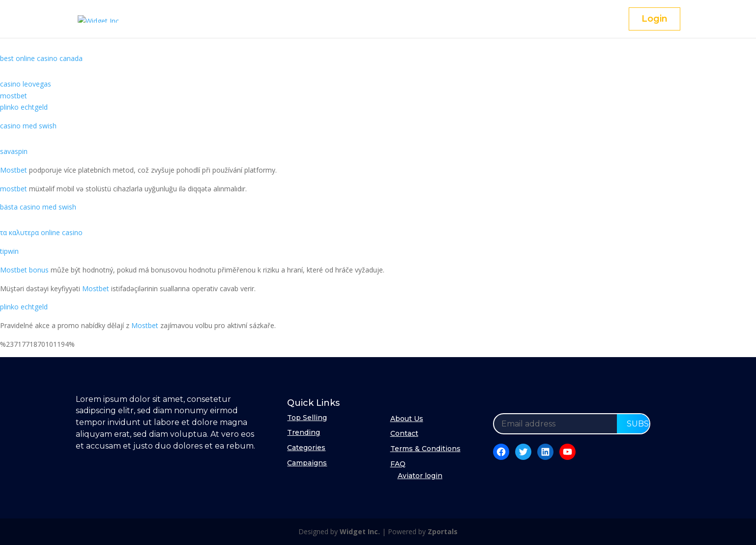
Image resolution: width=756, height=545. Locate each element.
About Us (407, 419)
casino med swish (28, 126)
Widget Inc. (360, 531)
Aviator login (420, 476)
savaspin (14, 151)
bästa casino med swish (38, 207)
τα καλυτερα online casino (41, 232)
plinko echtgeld (24, 107)
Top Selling (307, 418)
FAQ (398, 464)
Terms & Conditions (425, 449)
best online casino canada (41, 58)
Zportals (443, 531)
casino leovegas (26, 84)
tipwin (9, 251)
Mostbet (14, 170)
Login (654, 19)
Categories (306, 448)
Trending (304, 432)
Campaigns (307, 463)
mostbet (14, 96)
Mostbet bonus (24, 270)
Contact (404, 433)
